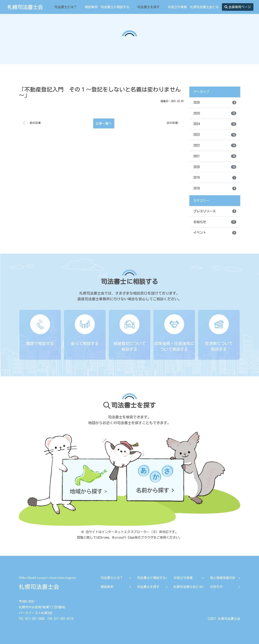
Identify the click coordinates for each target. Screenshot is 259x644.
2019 (215, 178)
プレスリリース (215, 211)
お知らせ (215, 222)
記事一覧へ (104, 123)
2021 (215, 156)
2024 (215, 124)
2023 (215, 135)
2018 (215, 188)
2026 (215, 103)
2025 (215, 113)
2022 (215, 145)
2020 (215, 167)
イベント (215, 233)
